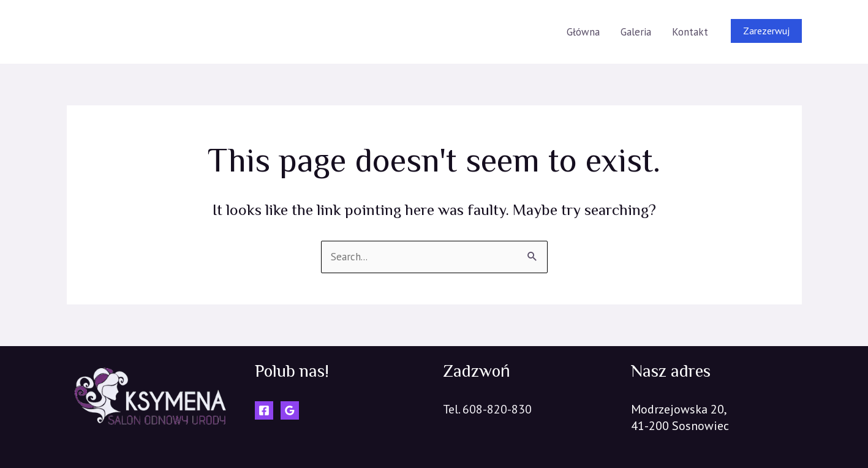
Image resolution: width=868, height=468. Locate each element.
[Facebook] (264, 410)
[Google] (290, 410)
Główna (583, 32)
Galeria (636, 32)
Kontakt (690, 32)
